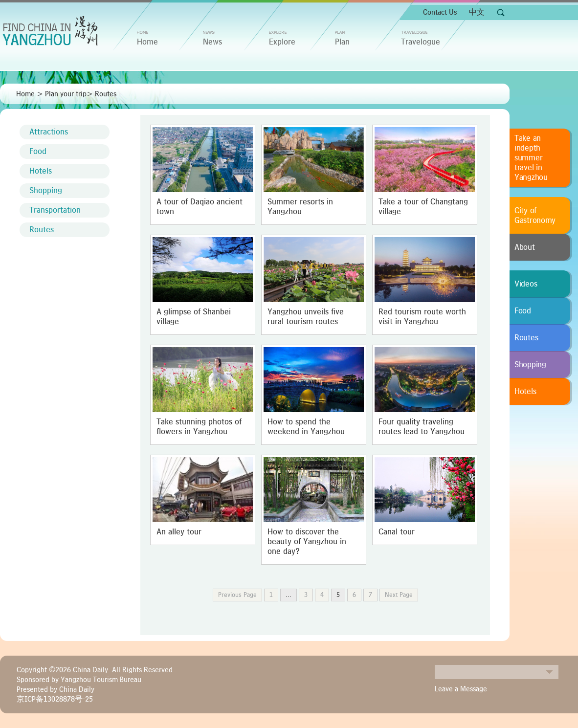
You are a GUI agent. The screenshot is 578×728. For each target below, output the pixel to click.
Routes (106, 94)
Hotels (41, 171)
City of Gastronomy (535, 216)
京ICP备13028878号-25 (55, 699)
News (212, 42)
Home (25, 94)
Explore (282, 42)
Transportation (55, 210)
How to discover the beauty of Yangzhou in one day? (307, 542)
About (525, 247)
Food (38, 152)
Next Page (399, 595)
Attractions (49, 132)
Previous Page (237, 595)
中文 (477, 12)
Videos (526, 284)
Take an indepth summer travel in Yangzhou (531, 158)
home (147, 42)
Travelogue (421, 42)
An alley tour (179, 532)
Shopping (46, 191)
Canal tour (397, 532)
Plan (342, 42)
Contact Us (440, 12)
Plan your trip (66, 94)
